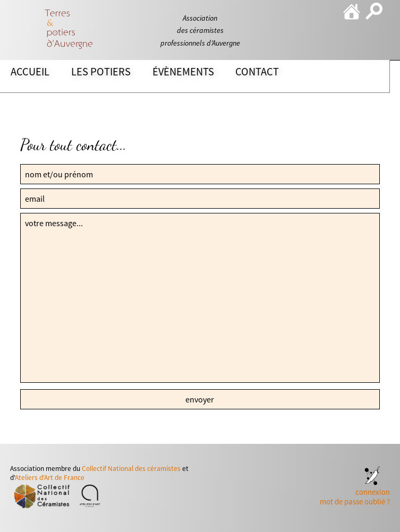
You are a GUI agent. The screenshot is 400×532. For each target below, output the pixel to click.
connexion (373, 492)
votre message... (200, 298)
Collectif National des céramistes (131, 469)
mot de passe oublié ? (355, 502)
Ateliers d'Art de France (50, 478)
